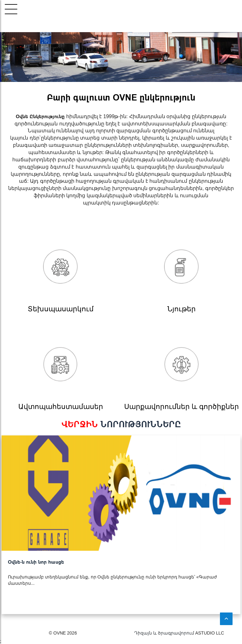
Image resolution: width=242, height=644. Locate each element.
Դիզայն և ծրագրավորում (164, 633)
